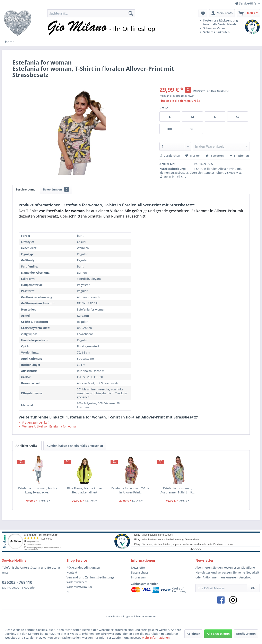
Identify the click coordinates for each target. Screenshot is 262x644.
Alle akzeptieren (218, 634)
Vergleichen (170, 156)
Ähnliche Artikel (27, 446)
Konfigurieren (246, 634)
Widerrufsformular (79, 587)
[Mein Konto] (222, 13)
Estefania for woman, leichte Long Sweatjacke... (38, 490)
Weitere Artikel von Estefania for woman (48, 426)
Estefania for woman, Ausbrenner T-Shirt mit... (178, 490)
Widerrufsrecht (77, 582)
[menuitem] (91, 13)
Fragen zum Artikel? (34, 422)
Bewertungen (56, 189)
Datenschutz (140, 572)
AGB (69, 592)
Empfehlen (239, 156)
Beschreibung (25, 189)
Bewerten (215, 156)
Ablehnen (193, 634)
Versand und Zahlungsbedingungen (91, 577)
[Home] (10, 42)
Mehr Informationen (156, 638)
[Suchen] (131, 13)
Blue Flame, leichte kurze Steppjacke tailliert (84, 490)
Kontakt (72, 572)
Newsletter (138, 567)
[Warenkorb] (248, 13)
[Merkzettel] (203, 13)
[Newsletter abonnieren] (253, 588)
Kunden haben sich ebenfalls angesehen (75, 446)
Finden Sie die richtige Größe (180, 101)
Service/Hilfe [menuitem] (246, 3)
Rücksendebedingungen (83, 567)
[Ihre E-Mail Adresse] (221, 588)
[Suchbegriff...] (91, 13)
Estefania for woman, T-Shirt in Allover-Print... (131, 490)
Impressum (139, 577)
